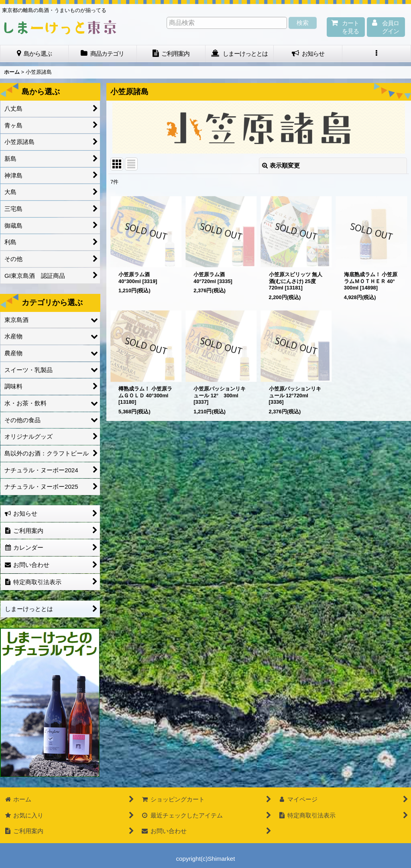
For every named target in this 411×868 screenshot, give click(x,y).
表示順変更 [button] (281, 165)
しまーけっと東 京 (60, 27)
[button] (377, 54)
